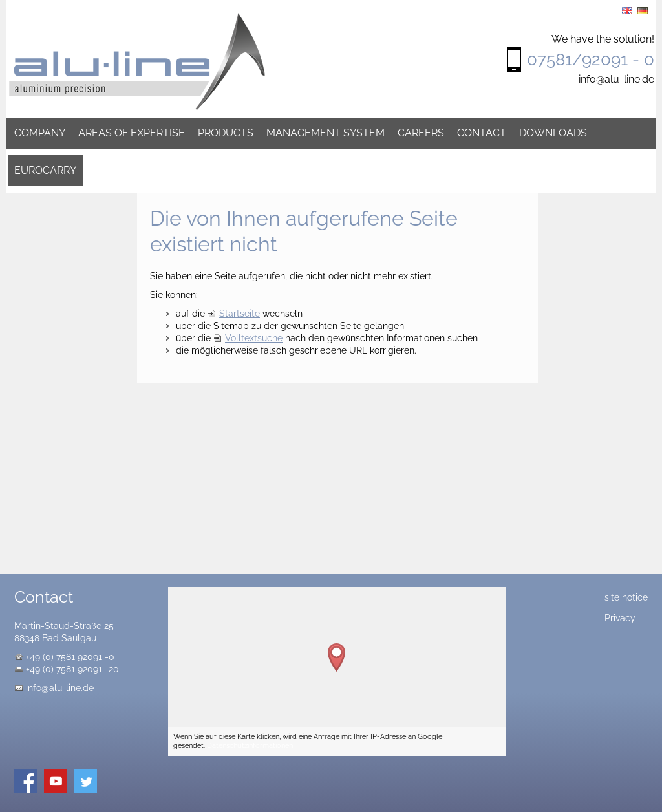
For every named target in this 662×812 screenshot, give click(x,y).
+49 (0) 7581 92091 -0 (70, 657)
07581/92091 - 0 (591, 59)
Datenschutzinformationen (250, 745)
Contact (482, 133)
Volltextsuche (254, 338)
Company (40, 133)
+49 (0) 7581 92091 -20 (72, 669)
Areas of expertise (132, 133)
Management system (326, 133)
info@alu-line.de (616, 79)
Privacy (620, 618)
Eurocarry (45, 170)
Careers (421, 133)
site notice (626, 597)
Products (226, 133)
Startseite (240, 314)
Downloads (553, 133)
